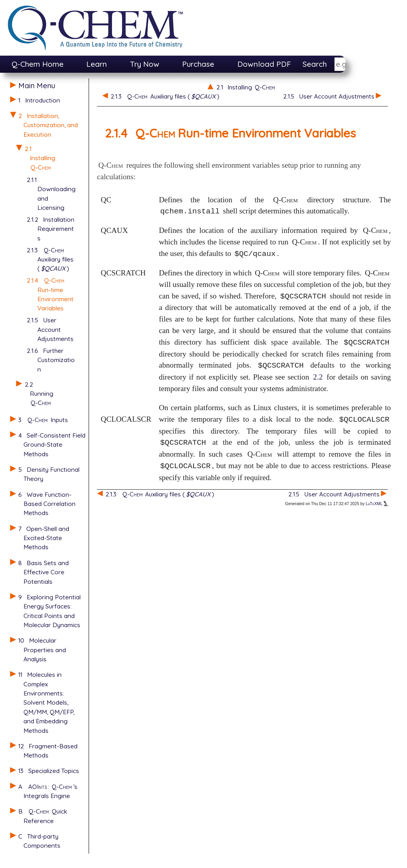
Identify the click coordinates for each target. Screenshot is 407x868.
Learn (97, 64)
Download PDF (264, 64)
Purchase (198, 64)
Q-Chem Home (38, 64)
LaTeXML (377, 504)
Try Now (145, 64)
